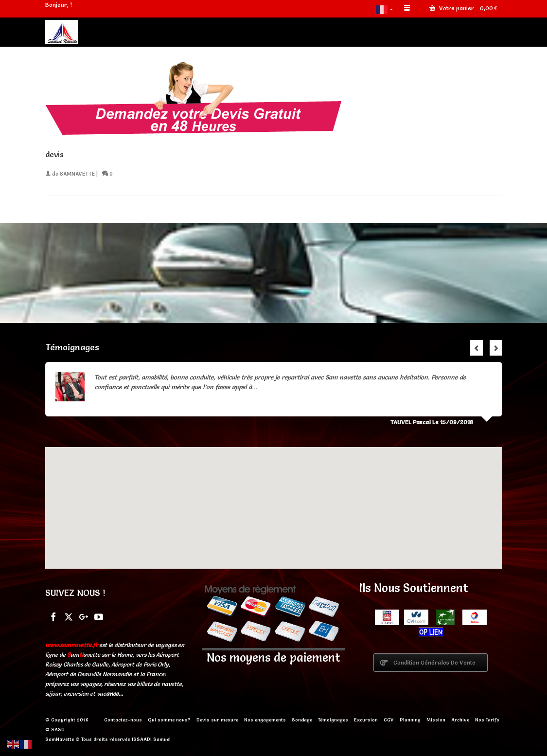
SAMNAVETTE (77, 174)
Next (496, 348)
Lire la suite (275, 387)
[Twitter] (69, 616)
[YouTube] (99, 616)
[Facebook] (53, 616)
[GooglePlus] (84, 616)
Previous (476, 348)
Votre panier (463, 8)
